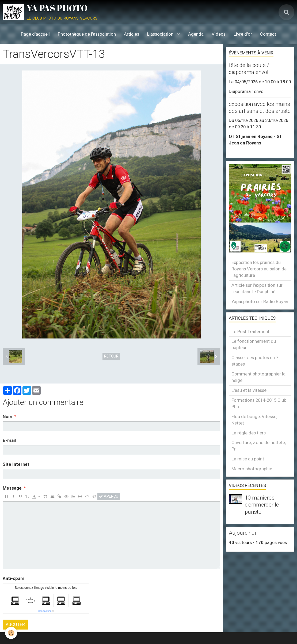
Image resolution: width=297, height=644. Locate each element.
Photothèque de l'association (87, 34)
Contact (268, 34)
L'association (161, 34)
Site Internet (16, 464)
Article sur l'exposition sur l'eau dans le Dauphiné (257, 288)
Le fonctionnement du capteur (254, 344)
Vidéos (219, 34)
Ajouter (15, 624)
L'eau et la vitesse (249, 390)
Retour (111, 356)
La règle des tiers (249, 433)
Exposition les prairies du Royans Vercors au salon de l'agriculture (259, 269)
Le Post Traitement (250, 332)
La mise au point (248, 459)
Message (12, 488)
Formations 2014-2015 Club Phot (259, 403)
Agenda (196, 34)
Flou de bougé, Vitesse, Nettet (254, 420)
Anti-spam (14, 578)
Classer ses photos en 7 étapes (255, 361)
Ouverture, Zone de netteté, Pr (259, 446)
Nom (7, 416)
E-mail (9, 440)
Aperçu (109, 496)
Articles (132, 34)
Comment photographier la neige (258, 377)
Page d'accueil (35, 34)
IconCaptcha (45, 611)
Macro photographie (252, 469)
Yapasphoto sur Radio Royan (260, 301)
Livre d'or (243, 34)
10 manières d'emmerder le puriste (262, 505)
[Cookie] (11, 633)
